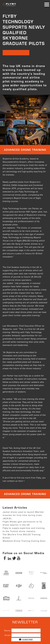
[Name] (26, 630)
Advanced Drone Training (25, 150)
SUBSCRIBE (26, 640)
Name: (8, 630)
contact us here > (16, 481)
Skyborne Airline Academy (16, 159)
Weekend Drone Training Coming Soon (24, 541)
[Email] (26, 635)
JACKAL (7, 518)
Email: (8, 635)
